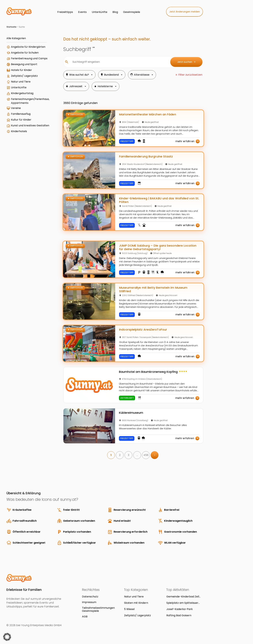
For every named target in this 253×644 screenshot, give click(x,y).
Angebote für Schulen (25, 53)
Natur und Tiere (21, 82)
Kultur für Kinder (21, 120)
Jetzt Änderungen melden (185, 12)
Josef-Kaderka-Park (180, 609)
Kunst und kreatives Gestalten (30, 125)
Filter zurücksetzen (190, 75)
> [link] (155, 455)
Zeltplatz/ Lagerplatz (24, 76)
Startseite (11, 27)
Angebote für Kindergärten (28, 47)
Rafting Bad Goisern (179, 615)
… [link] (137, 455)
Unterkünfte (19, 87)
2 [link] (120, 455)
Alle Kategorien (16, 38)
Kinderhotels (19, 131)
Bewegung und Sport (24, 64)
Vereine (16, 108)
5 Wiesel (129, 609)
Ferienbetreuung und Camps (29, 58)
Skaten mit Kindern (136, 603)
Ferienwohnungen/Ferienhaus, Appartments (30, 101)
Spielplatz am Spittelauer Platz (182, 603)
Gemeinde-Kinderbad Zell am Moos (183, 597)
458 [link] (146, 455)
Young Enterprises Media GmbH (41, 625)
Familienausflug (21, 114)
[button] (7, 637)
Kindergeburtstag (22, 93)
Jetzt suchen (186, 62)
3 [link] (129, 455)
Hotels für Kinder (21, 70)
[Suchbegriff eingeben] (119, 62)
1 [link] (111, 455)
